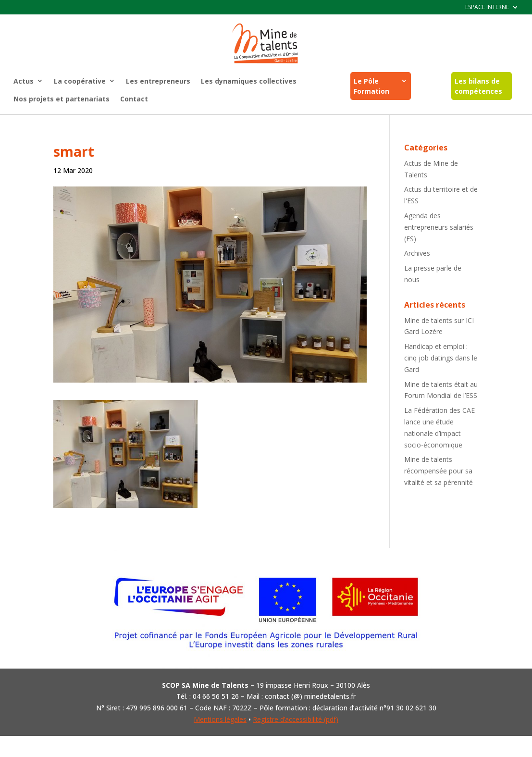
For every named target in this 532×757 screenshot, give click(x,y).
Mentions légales (220, 719)
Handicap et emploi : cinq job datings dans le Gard (441, 358)
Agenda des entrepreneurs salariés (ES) (439, 227)
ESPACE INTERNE (487, 7)
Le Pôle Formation (371, 86)
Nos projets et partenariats (62, 99)
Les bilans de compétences (478, 86)
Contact (134, 99)
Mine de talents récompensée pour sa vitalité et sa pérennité (439, 471)
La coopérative (80, 81)
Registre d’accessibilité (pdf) (296, 719)
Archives (417, 253)
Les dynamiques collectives (249, 81)
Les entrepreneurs (158, 81)
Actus (24, 81)
